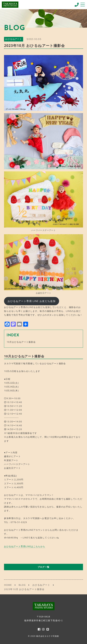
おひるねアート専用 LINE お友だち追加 (32, 301)
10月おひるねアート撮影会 (21, 342)
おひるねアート (14, 39)
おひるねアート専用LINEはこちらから (25, 546)
